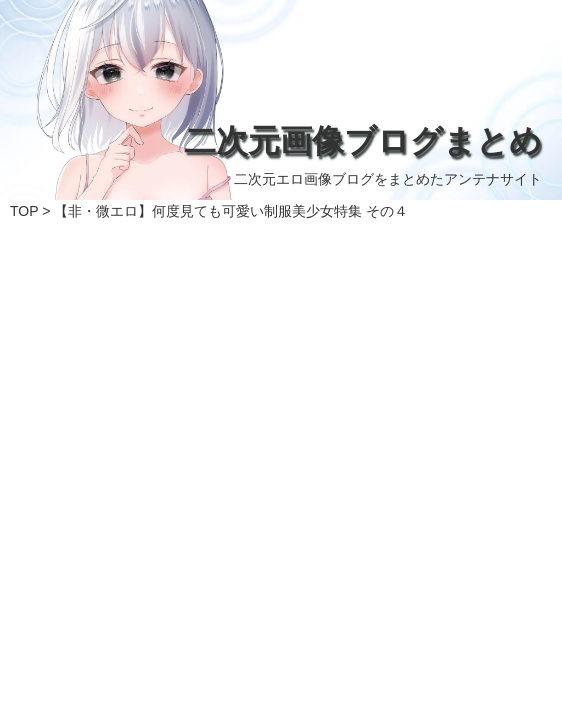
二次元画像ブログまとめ (363, 141)
